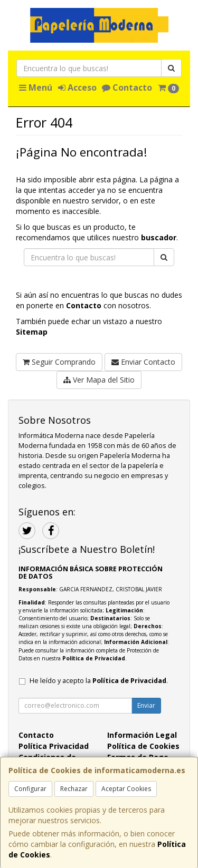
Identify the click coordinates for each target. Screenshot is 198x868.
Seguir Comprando (59, 362)
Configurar (30, 789)
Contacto (127, 87)
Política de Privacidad (94, 658)
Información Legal (142, 735)
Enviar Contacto (143, 362)
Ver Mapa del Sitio (99, 380)
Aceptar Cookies (126, 789)
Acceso (77, 87)
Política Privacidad (54, 746)
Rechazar (74, 789)
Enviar (146, 705)
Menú (36, 87)
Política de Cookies (143, 746)
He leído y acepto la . (99, 681)
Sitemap (32, 332)
